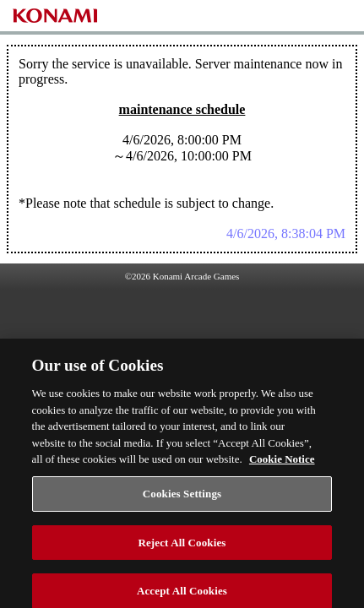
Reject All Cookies (182, 548)
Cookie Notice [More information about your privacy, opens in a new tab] (282, 466)
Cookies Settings (182, 500)
